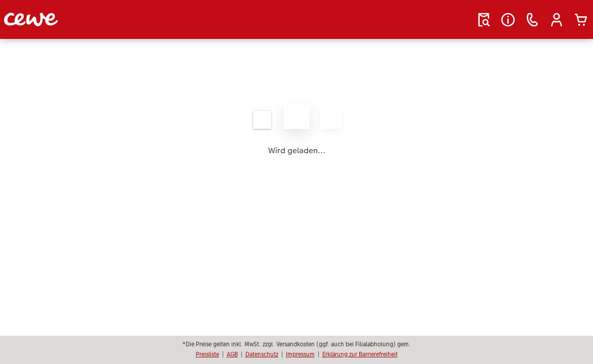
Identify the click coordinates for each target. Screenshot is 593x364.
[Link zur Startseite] (103, 19)
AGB (232, 354)
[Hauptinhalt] (296, 129)
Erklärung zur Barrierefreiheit (360, 354)
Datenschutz (262, 354)
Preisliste (207, 354)
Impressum (300, 354)
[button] (557, 20)
